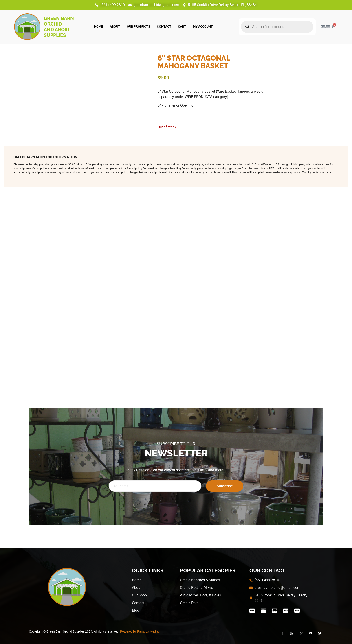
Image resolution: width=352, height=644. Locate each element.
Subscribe (225, 486)
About (115, 26)
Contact (164, 26)
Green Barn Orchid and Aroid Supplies (59, 27)
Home (99, 26)
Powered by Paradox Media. (140, 631)
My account (203, 26)
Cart (182, 26)
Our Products (139, 26)
